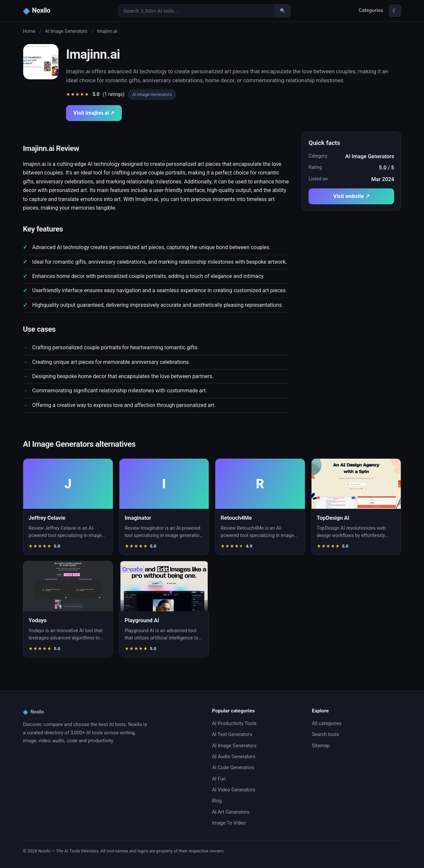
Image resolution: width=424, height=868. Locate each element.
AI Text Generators (232, 734)
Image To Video (229, 823)
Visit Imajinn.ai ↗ (94, 113)
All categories (327, 723)
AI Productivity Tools (234, 723)
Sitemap (321, 746)
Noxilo (33, 712)
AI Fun (219, 779)
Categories (371, 10)
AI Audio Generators (234, 757)
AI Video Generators (234, 790)
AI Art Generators (231, 812)
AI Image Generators (66, 31)
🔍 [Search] (283, 11)
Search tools (325, 734)
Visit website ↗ (351, 196)
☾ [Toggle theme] (395, 11)
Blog (217, 801)
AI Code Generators (233, 768)
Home (29, 31)
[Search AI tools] (197, 11)
